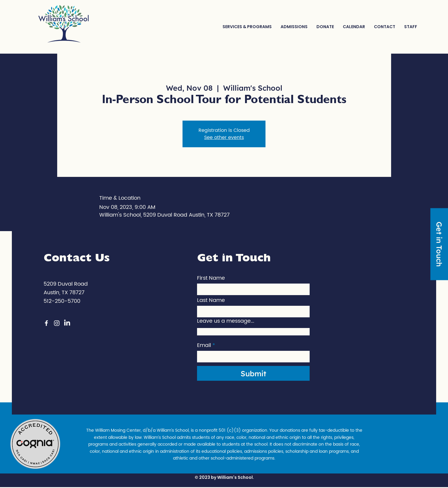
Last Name (211, 300)
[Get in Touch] (439, 244)
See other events (224, 137)
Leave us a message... (226, 321)
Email (204, 345)
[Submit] (253, 373)
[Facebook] (46, 323)
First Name (211, 278)
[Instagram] (57, 323)
